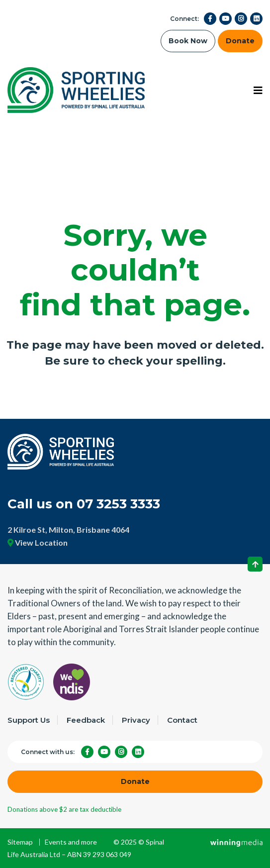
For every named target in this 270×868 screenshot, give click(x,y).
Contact (182, 720)
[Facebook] (210, 19)
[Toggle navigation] (258, 90)
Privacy (136, 720)
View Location (38, 542)
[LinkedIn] (256, 19)
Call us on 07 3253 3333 (84, 504)
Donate (240, 41)
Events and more (71, 842)
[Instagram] (241, 19)
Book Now (188, 41)
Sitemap (20, 842)
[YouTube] (225, 19)
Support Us (29, 720)
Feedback (86, 720)
